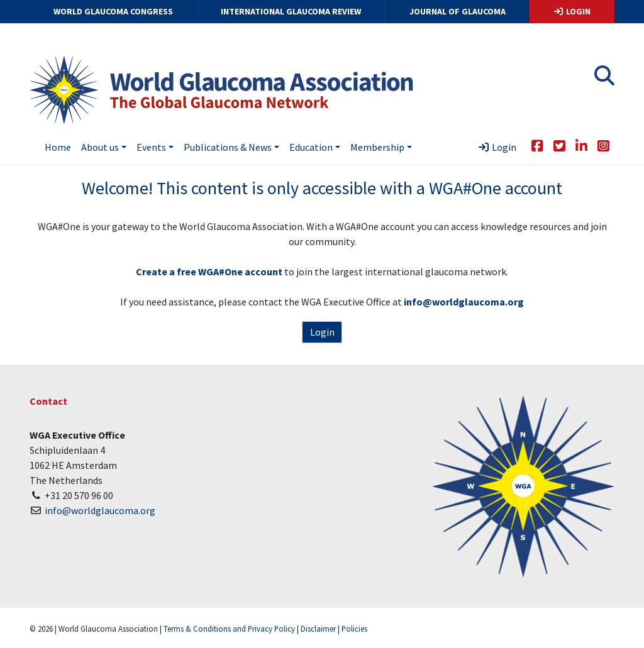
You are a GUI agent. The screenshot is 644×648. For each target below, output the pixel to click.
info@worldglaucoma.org (100, 510)
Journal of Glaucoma (458, 11)
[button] (604, 79)
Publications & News (228, 147)
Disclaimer (318, 629)
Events (151, 147)
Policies (354, 629)
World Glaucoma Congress (113, 11)
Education (311, 147)
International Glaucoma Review (291, 11)
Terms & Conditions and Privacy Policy (229, 629)
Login (572, 11)
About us (100, 147)
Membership (377, 147)
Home (58, 147)
